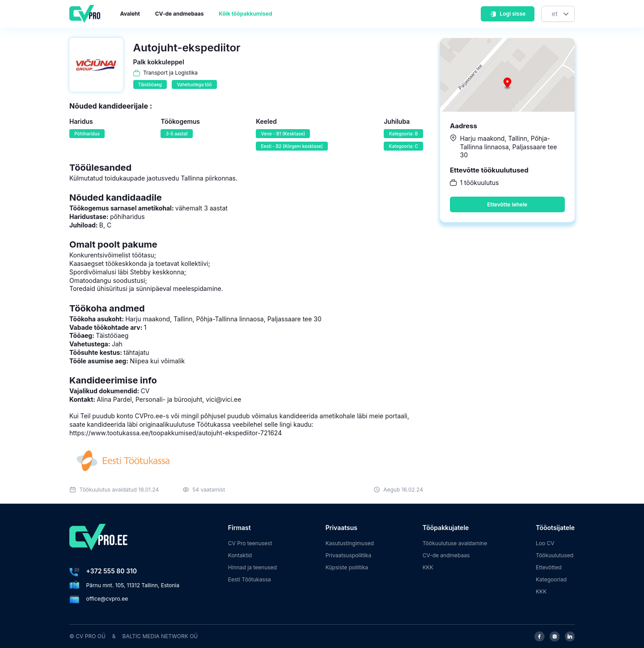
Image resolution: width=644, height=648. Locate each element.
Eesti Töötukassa (250, 579)
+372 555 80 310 (112, 571)
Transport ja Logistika (170, 73)
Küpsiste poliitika (347, 567)
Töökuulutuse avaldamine (455, 543)
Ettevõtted (549, 567)
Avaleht (130, 14)
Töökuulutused (555, 555)
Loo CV (545, 543)
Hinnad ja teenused (252, 567)
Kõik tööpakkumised (245, 14)
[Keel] (558, 14)
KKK (428, 567)
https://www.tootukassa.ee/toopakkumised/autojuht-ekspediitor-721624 (176, 433)
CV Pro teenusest (250, 543)
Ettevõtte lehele (507, 204)
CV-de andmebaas (180, 14)
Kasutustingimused (350, 543)
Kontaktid (240, 555)
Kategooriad (551, 579)
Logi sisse (508, 14)
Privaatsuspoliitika (348, 555)
